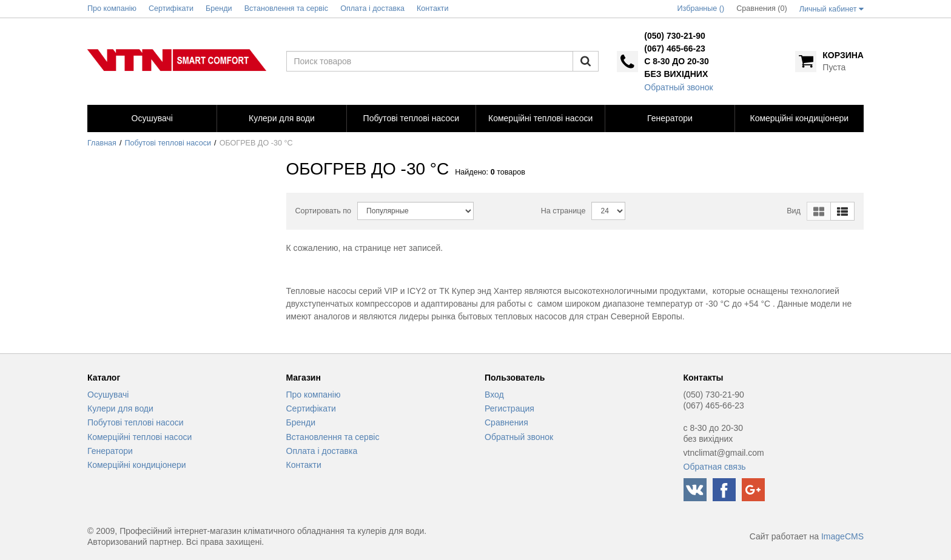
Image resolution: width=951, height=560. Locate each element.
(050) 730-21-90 (674, 36)
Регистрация (509, 408)
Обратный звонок (678, 87)
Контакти (304, 465)
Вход (494, 395)
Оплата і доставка (322, 451)
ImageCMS (842, 536)
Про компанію (314, 395)
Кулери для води (120, 408)
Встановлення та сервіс (333, 437)
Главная (102, 143)
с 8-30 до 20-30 (676, 61)
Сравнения (506, 422)
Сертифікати (311, 408)
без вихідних (676, 74)
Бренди (301, 422)
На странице (563, 211)
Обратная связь (715, 467)
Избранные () (701, 8)
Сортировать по (324, 211)
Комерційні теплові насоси (139, 437)
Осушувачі (108, 395)
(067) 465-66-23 (674, 48)
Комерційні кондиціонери (137, 465)
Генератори (110, 451)
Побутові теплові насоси (168, 143)
